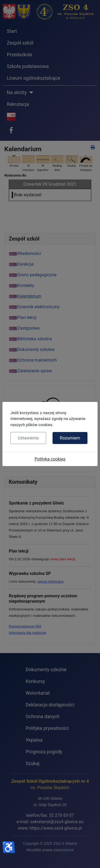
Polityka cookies (50, 459)
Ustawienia (28, 438)
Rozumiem (70, 438)
